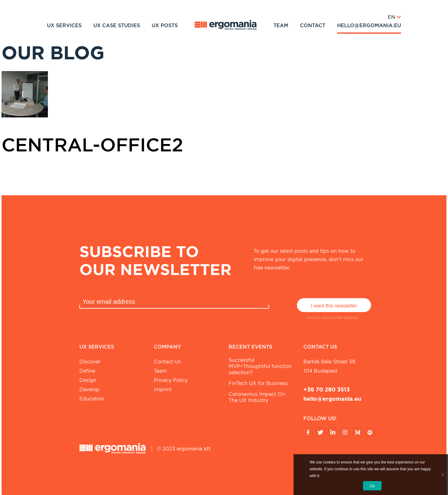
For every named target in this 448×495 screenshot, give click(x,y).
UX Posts (165, 25)
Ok (372, 486)
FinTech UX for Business (258, 383)
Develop (89, 389)
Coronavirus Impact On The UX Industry (257, 397)
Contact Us (167, 362)
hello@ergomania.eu (369, 25)
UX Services (64, 25)
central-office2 (92, 145)
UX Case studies (117, 25)
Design (88, 380)
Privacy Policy (171, 380)
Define (87, 371)
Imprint (163, 389)
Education (92, 399)
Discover (90, 362)
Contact (313, 25)
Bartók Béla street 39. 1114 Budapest (330, 366)
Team (281, 25)
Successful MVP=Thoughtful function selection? (260, 366)
